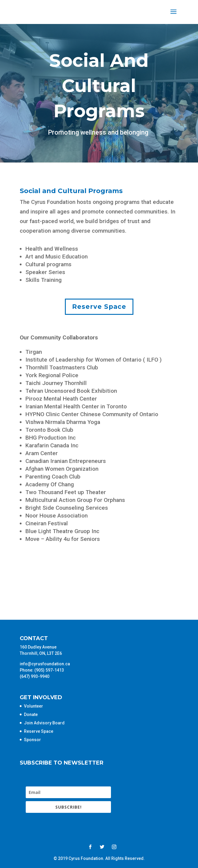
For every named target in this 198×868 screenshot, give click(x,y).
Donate (31, 714)
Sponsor (32, 740)
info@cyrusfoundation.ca (45, 664)
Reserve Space (99, 307)
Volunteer (33, 706)
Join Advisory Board (44, 723)
